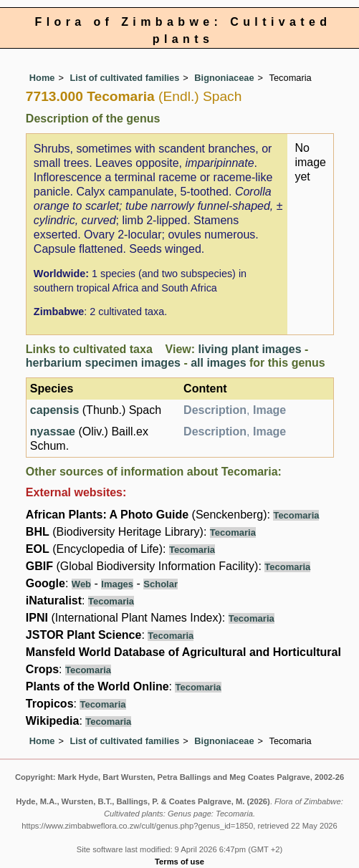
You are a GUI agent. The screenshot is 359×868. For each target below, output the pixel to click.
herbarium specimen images (103, 363)
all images (218, 363)
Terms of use (179, 862)
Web (81, 584)
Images (117, 584)
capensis (54, 410)
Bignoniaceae (224, 78)
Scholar (161, 584)
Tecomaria (296, 515)
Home (42, 78)
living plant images (250, 349)
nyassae (53, 431)
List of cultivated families (124, 78)
